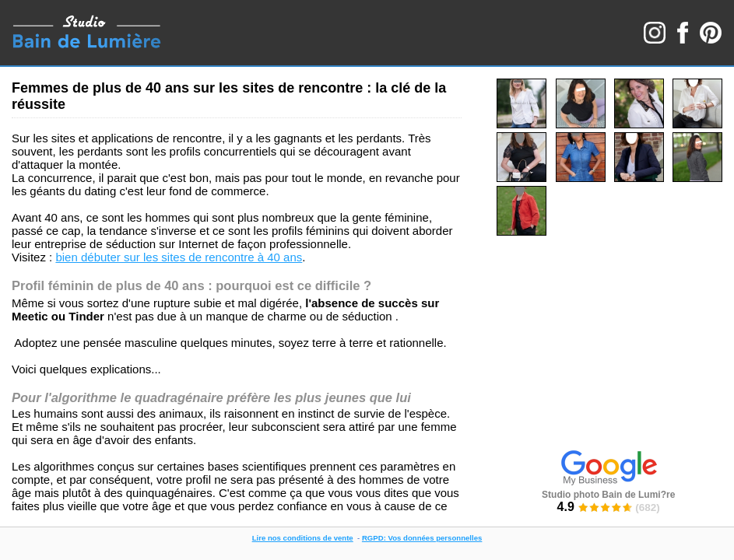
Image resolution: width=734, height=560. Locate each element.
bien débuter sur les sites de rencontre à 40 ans (179, 257)
